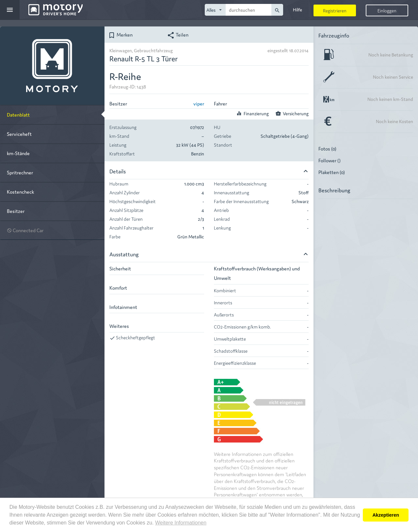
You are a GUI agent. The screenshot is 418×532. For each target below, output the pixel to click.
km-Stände (18, 153)
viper (199, 103)
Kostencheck (20, 192)
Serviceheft (19, 134)
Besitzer (16, 211)
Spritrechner (20, 172)
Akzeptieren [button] (386, 515)
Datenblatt (18, 114)
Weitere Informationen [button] (181, 523)
